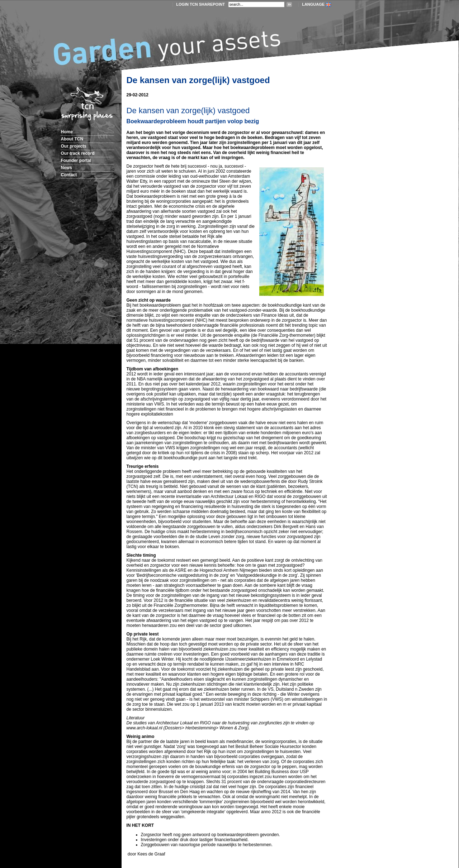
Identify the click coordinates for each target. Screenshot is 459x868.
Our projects (74, 146)
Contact (69, 175)
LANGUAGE (313, 4)
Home (67, 132)
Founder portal (76, 160)
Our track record (78, 153)
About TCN (72, 139)
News (67, 168)
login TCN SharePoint (200, 4)
